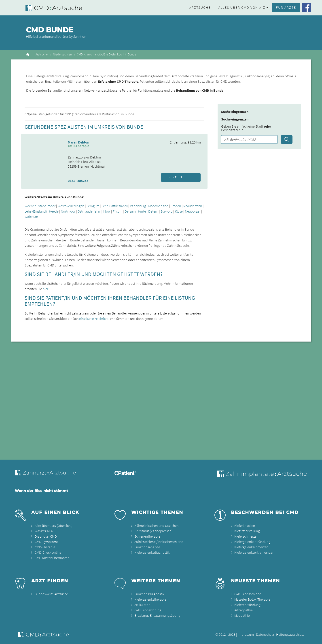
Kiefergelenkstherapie (150, 599)
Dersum (130, 211)
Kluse (179, 211)
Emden (176, 206)
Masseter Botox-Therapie (252, 599)
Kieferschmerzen (246, 536)
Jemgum (93, 206)
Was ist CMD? (44, 531)
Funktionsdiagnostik (149, 594)
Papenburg (138, 206)
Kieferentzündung (247, 605)
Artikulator (142, 605)
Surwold (167, 211)
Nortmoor (68, 211)
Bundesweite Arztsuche (51, 594)
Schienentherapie (147, 536)
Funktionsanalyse (147, 547)
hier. (46, 289)
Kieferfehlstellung (247, 531)
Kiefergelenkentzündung (252, 542)
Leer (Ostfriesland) (115, 206)
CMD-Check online (48, 552)
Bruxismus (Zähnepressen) (153, 531)
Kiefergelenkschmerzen (251, 547)
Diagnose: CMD (46, 536)
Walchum (31, 217)
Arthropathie (244, 610)
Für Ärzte (286, 7)
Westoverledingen (71, 206)
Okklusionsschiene (248, 594)
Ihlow (106, 211)
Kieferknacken (245, 526)
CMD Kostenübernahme (52, 558)
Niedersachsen (62, 54)
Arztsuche (200, 7)
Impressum (246, 634)
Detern (153, 211)
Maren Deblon (78, 142)
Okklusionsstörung (148, 610)
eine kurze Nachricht (94, 319)
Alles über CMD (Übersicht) (54, 526)
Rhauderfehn (193, 206)
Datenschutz (265, 634)
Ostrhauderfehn (89, 211)
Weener (30, 206)
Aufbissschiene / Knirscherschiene (159, 542)
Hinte (142, 211)
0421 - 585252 (78, 181)
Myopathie (242, 615)
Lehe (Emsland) (36, 211)
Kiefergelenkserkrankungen (254, 552)
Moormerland (158, 206)
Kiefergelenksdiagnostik (152, 552)
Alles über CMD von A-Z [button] (242, 7)
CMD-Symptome (47, 542)
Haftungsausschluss (290, 634)
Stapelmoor (47, 206)
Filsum (118, 211)
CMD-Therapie (45, 547)
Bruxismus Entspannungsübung (157, 615)
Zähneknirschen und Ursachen (157, 526)
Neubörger (193, 211)
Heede (54, 211)
